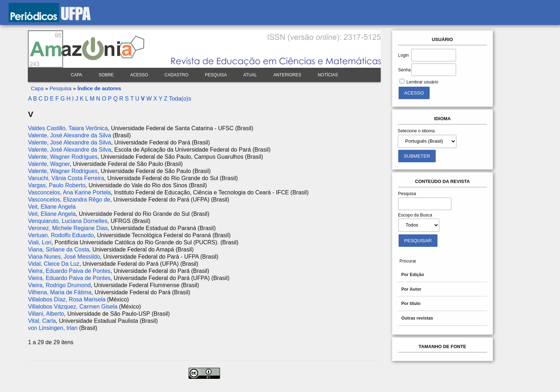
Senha (404, 70)
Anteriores (287, 75)
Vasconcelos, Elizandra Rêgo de (69, 200)
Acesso (139, 75)
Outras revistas (417, 318)
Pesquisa (216, 75)
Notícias (328, 75)
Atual (250, 75)
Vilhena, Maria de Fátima (60, 292)
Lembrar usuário (422, 82)
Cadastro (177, 75)
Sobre (106, 75)
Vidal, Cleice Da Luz (54, 264)
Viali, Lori (40, 242)
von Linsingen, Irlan (53, 328)
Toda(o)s (180, 99)
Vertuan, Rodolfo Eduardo (61, 235)
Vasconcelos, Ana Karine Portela (69, 192)
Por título (411, 304)
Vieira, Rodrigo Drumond (59, 285)
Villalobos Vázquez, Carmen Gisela (73, 307)
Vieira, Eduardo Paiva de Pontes (69, 271)
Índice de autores (99, 88)
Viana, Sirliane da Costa (58, 250)
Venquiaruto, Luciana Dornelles (67, 221)
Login (404, 55)
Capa (76, 75)
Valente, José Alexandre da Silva (69, 135)
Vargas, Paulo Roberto (57, 185)
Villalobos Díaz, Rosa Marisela (67, 299)
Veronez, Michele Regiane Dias (68, 228)
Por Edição (412, 275)
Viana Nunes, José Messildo (64, 257)
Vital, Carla (42, 321)
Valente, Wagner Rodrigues (63, 157)
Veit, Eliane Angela (52, 207)
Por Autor (411, 289)
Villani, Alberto (46, 314)
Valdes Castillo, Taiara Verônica (68, 128)
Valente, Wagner (49, 164)
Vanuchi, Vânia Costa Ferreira (66, 178)
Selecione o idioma (416, 131)
